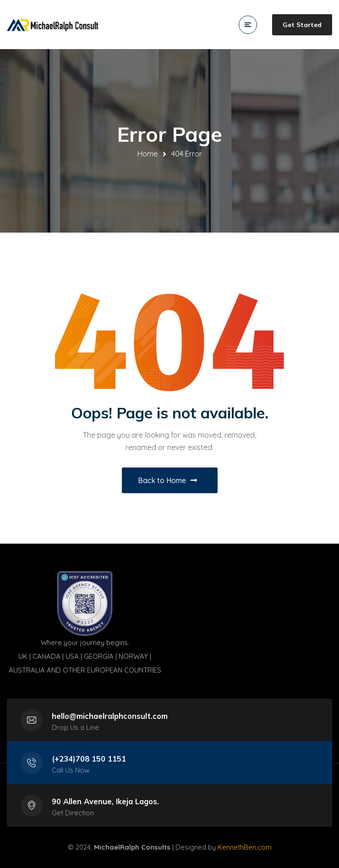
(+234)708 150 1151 (89, 759)
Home (148, 154)
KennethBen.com (245, 847)
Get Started (302, 25)
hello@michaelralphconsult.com (110, 716)
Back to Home (167, 480)
